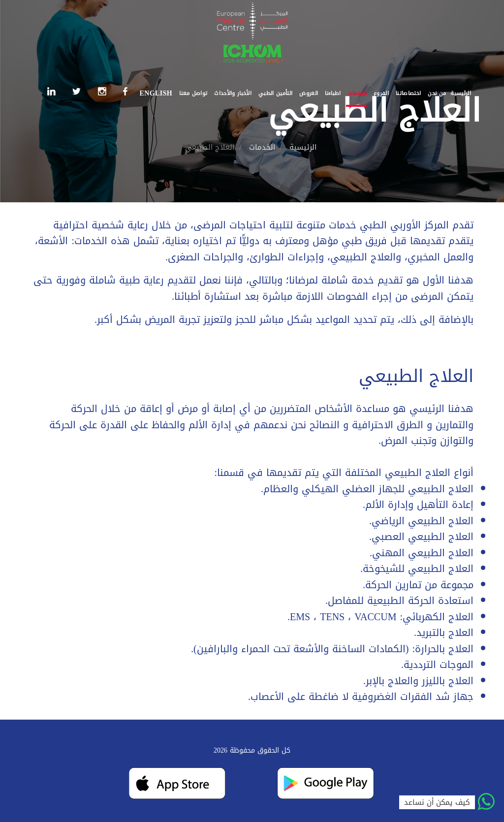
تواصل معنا (193, 93)
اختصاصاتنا (408, 93)
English (156, 93)
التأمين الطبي (275, 93)
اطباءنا (333, 93)
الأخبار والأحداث (233, 93)
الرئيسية (461, 93)
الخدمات (357, 93)
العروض (309, 93)
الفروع (381, 93)
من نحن (437, 93)
